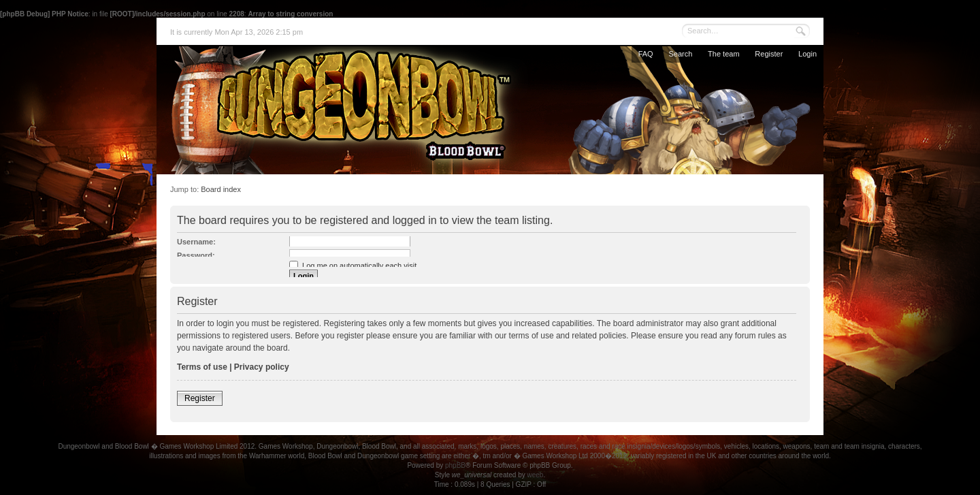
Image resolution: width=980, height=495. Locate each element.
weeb (535, 475)
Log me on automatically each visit (353, 266)
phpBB (455, 465)
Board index (221, 189)
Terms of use (202, 367)
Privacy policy (262, 367)
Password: (196, 255)
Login (807, 54)
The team (723, 54)
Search (680, 54)
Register (769, 54)
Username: (196, 242)
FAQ (646, 54)
